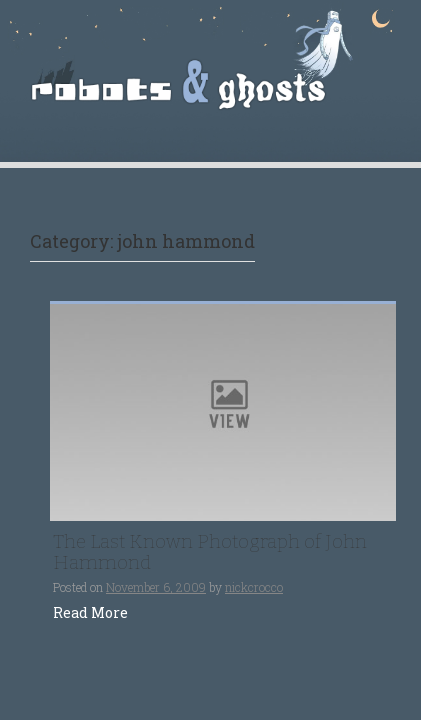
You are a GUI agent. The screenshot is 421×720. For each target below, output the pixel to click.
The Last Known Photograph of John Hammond (210, 552)
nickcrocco (254, 587)
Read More (90, 612)
